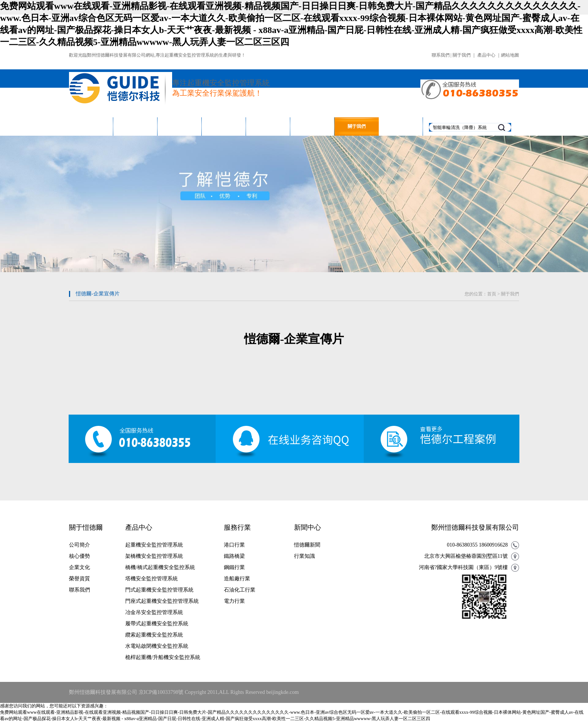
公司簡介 (79, 545)
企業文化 (79, 567)
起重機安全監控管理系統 (154, 545)
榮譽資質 (79, 579)
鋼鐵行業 (234, 567)
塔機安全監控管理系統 (151, 579)
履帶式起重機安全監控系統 (157, 624)
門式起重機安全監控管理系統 (159, 590)
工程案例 (224, 126)
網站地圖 (510, 55)
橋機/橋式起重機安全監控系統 (160, 567)
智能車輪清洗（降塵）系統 (460, 127)
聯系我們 (441, 55)
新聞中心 (312, 126)
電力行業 (234, 601)
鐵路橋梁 (234, 556)
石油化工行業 (240, 590)
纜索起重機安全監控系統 (154, 635)
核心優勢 (79, 556)
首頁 (492, 294)
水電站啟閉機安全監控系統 (157, 646)
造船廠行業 (237, 579)
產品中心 (486, 55)
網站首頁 (91, 126)
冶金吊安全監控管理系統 (154, 612)
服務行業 (180, 126)
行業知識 (304, 556)
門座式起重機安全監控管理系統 (162, 601)
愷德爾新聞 (307, 545)
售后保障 (268, 126)
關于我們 (462, 55)
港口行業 (234, 545)
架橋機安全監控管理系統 (154, 556)
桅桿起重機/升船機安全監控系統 (163, 657)
